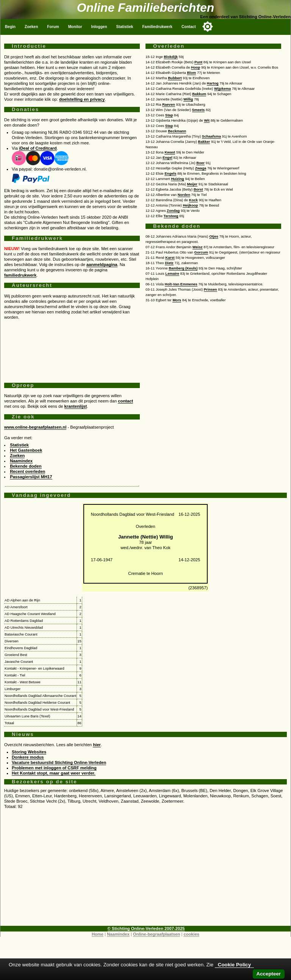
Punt (198, 62)
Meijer (192, 184)
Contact (189, 27)
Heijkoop (190, 205)
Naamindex (21, 461)
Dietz (169, 263)
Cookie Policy (234, 965)
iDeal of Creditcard (38, 148)
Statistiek (125, 27)
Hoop (196, 67)
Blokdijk (171, 57)
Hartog (213, 83)
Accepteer (269, 974)
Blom (191, 73)
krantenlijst (76, 406)
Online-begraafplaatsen (156, 934)
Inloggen (99, 27)
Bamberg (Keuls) (183, 268)
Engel (167, 157)
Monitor (75, 27)
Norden (184, 195)
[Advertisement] (72, 348)
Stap (169, 115)
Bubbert (175, 78)
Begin (10, 27)
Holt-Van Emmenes (181, 284)
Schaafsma (211, 136)
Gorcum (201, 252)
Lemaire (172, 273)
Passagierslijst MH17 (31, 477)
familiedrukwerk (20, 275)
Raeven (169, 104)
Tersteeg (171, 216)
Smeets (199, 110)
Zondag (173, 211)
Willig (188, 99)
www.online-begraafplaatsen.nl (35, 427)
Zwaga (201, 168)
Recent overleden (27, 471)
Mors (177, 300)
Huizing (177, 179)
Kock (193, 200)
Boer (200, 163)
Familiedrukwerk (157, 27)
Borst (198, 189)
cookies (191, 934)
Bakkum (199, 94)
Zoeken (31, 27)
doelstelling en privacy (82, 99)
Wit (207, 120)
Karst (170, 258)
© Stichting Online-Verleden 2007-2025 (146, 928)
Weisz (198, 247)
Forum (53, 27)
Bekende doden (26, 466)
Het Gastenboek (26, 450)
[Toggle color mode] (208, 27)
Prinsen (210, 289)
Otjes (214, 236)
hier (97, 745)
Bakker (204, 142)
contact (125, 401)
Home (98, 934)
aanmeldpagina (102, 265)
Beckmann (177, 131)
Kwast (170, 152)
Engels (170, 173)
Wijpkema (222, 88)
